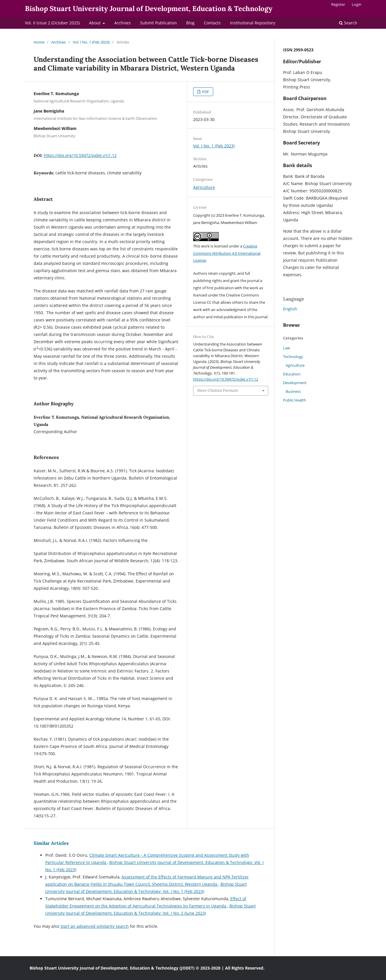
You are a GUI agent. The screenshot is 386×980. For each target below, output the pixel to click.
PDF (205, 92)
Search (348, 23)
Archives (123, 23)
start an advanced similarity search (95, 926)
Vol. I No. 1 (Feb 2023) (91, 42)
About (95, 23)
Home (39, 42)
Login (357, 4)
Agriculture (204, 187)
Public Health (295, 400)
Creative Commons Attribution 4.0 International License (227, 253)
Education (292, 374)
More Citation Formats (218, 390)
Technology (293, 357)
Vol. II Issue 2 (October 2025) (52, 23)
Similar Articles (51, 843)
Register (338, 4)
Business (293, 391)
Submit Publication (158, 23)
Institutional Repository (253, 23)
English (290, 309)
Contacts (212, 23)
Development (295, 383)
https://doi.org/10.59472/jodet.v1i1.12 (80, 155)
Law (287, 348)
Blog (190, 23)
